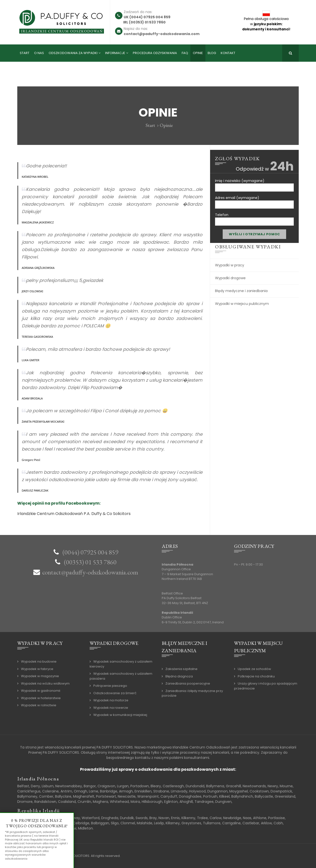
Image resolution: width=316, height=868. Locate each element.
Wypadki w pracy (230, 265)
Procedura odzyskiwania (155, 53)
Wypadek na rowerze (111, 708)
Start (25, 53)
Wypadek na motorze (111, 700)
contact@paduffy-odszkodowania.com (90, 572)
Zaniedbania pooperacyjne (188, 683)
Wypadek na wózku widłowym (45, 683)
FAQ (185, 53)
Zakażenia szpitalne (181, 669)
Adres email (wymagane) (254, 200)
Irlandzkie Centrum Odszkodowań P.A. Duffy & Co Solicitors (74, 514)
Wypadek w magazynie (40, 676)
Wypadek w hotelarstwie (41, 698)
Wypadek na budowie (39, 661)
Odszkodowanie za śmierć (115, 693)
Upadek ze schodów (254, 669)
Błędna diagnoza (179, 676)
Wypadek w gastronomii (41, 691)
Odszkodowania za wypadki (73, 53)
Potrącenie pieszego (110, 686)
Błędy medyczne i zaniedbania (241, 291)
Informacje (115, 53)
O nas (39, 53)
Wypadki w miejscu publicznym (242, 304)
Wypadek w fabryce (37, 669)
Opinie (198, 53)
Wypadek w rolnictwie (39, 705)
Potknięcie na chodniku (256, 676)
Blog (212, 53)
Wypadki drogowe (230, 278)
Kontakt (228, 53)
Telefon (254, 217)
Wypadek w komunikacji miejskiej (120, 715)
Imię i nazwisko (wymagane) (254, 183)
